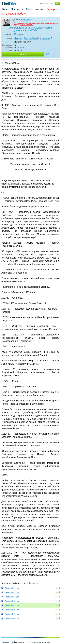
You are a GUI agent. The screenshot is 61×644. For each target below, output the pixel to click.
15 (56, 614)
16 (56, 592)
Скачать (23, 54)
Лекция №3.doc (12, 597)
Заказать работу (16, 14)
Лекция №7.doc (12, 614)
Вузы (5, 9)
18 (56, 588)
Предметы (17, 9)
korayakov (26, 19)
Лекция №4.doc (12, 601)
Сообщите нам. (27, 25)
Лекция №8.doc (12, 618)
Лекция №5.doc (12, 605)
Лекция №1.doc (12, 588)
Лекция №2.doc (12, 592)
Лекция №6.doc (12, 610)
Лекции (18, 38)
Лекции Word (31, 38)
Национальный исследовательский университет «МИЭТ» (33, 29)
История (19, 34)
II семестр (45, 38)
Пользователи (35, 9)
